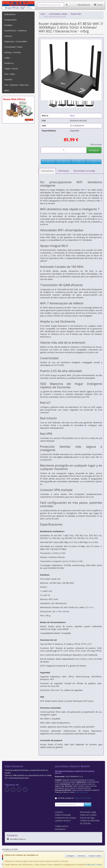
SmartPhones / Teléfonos (15, 31)
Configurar (70, 856)
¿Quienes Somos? (63, 821)
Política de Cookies (94, 865)
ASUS (72, 116)
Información (64, 171)
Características (47, 171)
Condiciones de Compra (65, 818)
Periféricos (9, 63)
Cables (7, 58)
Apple (7, 90)
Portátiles (8, 25)
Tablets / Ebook (11, 69)
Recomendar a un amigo (84, 171)
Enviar (88, 804)
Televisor (8, 36)
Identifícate (84, 5)
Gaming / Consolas (12, 52)
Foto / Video (10, 74)
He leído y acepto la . (74, 798)
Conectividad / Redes (13, 47)
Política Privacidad (63, 815)
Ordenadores (10, 14)
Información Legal (88, 812)
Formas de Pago (87, 818)
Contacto (59, 812)
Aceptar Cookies (95, 856)
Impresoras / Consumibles (16, 41)
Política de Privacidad (81, 792)
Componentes (10, 20)
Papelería (8, 79)
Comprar (94, 150)
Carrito (98, 5)
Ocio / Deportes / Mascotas (16, 85)
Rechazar (81, 856)
